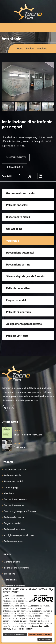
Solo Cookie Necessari (15, 634)
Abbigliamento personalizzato (24, 324)
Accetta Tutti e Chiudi (40, 634)
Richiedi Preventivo (16, 157)
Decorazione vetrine (18, 264)
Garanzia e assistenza (15, 586)
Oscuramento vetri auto (20, 193)
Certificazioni (11, 580)
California (19, 447)
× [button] (52, 590)
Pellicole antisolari (17, 205)
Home (20, 49)
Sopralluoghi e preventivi (16, 568)
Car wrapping (14, 229)
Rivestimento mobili (18, 217)
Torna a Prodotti (15, 167)
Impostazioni (45, 639)
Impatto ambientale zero (28, 434)
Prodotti (30, 49)
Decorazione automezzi (20, 252)
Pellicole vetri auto (17, 336)
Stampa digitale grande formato (25, 276)
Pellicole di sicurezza (19, 312)
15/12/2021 (18, 443)
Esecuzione (10, 574)
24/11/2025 (18, 430)
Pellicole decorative (18, 288)
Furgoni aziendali (16, 300)
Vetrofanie (13, 241)
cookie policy (25, 629)
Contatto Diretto (12, 562)
